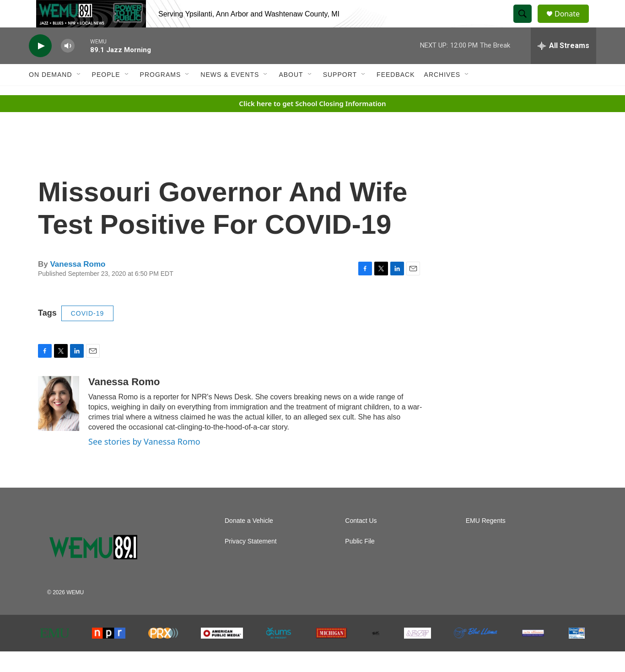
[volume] (68, 67)
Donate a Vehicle (249, 541)
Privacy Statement (251, 562)
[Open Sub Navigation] (79, 95)
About (291, 95)
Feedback (396, 95)
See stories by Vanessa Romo (144, 462)
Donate (573, 24)
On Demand (51, 95)
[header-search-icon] (527, 24)
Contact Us (361, 541)
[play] (40, 67)
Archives (442, 95)
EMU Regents (486, 541)
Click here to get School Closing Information (312, 124)
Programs (161, 95)
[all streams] (563, 66)
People (106, 95)
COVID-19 (88, 334)
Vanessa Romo (78, 285)
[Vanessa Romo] (59, 424)
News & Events (230, 95)
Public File (360, 562)
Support (340, 95)
